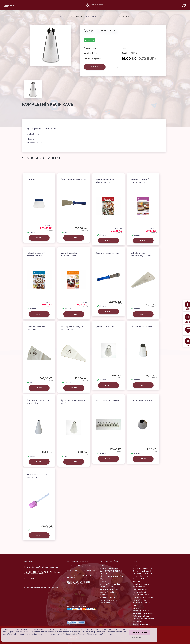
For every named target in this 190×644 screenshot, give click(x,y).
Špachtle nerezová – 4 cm (108, 253)
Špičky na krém (94, 17)
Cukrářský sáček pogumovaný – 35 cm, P (142, 254)
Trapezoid (31, 179)
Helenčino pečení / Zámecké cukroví (36, 254)
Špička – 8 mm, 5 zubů (106, 327)
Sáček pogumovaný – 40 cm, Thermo (73, 328)
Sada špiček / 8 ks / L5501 (108, 400)
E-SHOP (7, 5)
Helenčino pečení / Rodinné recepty (70, 254)
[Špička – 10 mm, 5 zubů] (51, 26)
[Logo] (95, 5)
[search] (184, 6)
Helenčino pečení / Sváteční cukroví (139, 181)
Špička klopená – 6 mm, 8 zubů (73, 402)
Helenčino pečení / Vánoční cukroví (105, 181)
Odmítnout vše (139, 632)
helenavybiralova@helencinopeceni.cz (41, 567)
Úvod (60, 17)
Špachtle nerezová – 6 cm (73, 179)
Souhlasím (135, 638)
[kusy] (112, 67)
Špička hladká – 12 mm (141, 327)
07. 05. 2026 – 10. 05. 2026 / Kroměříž (79, 577)
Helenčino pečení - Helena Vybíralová (41, 588)
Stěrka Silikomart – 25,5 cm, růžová (37, 476)
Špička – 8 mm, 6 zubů (141, 400)
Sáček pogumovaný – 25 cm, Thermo (38, 328)
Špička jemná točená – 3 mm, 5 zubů (38, 402)
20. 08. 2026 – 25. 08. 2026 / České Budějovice (79, 583)
